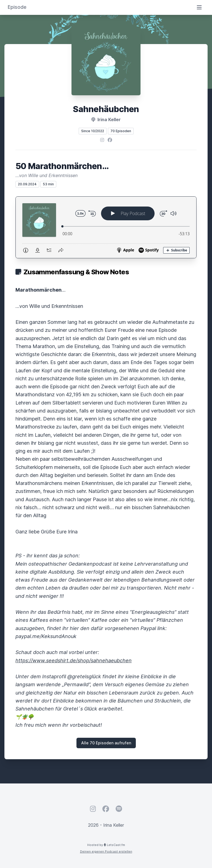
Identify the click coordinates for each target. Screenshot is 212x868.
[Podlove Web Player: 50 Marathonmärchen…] (106, 227)
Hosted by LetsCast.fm (106, 845)
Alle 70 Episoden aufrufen (106, 743)
